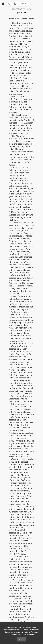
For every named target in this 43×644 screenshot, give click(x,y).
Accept (22, 639)
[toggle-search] (10, 4)
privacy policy (29, 634)
